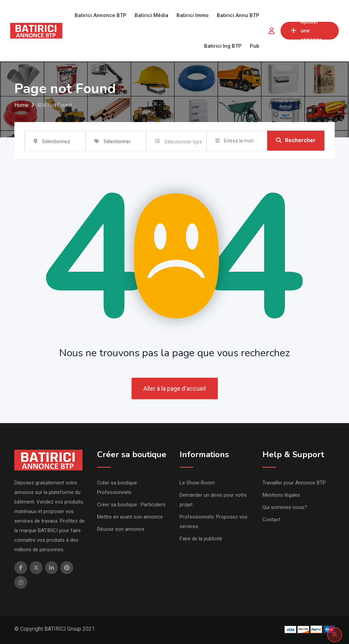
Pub (255, 46)
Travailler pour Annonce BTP (294, 483)
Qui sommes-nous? (285, 507)
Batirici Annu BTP (238, 15)
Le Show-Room (197, 483)
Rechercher (296, 141)
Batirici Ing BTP (223, 46)
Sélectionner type (183, 142)
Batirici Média (151, 15)
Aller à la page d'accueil (175, 388)
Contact (271, 520)
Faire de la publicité (201, 539)
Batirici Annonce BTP (101, 15)
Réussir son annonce (121, 529)
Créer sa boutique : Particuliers (131, 505)
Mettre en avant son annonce (130, 517)
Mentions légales (281, 495)
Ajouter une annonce (306, 31)
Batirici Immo (193, 15)
